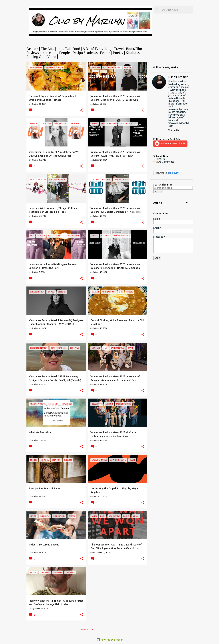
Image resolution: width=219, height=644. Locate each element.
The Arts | (49, 49)
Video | (53, 57)
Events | (107, 53)
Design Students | (86, 53)
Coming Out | (37, 57)
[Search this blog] (177, 10)
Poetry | (119, 53)
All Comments (165, 162)
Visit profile (174, 130)
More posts (87, 629)
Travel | (120, 49)
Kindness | (134, 53)
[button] (81, 110)
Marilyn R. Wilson (178, 77)
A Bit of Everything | (98, 49)
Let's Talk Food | (70, 49)
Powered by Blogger (109, 640)
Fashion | (34, 49)
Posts (160, 159)
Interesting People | (57, 53)
